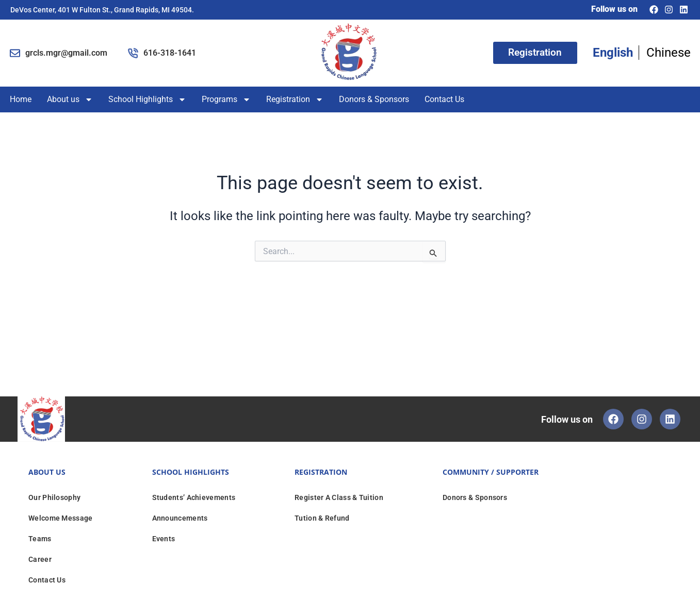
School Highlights (147, 99)
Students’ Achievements (194, 497)
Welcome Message (61, 518)
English (613, 53)
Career (40, 559)
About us (70, 99)
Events (164, 539)
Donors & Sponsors (374, 99)
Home (21, 99)
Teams (40, 539)
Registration (295, 99)
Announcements (180, 518)
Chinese (669, 53)
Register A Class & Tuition (339, 497)
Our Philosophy (54, 497)
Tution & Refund (322, 518)
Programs (226, 99)
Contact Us (444, 99)
